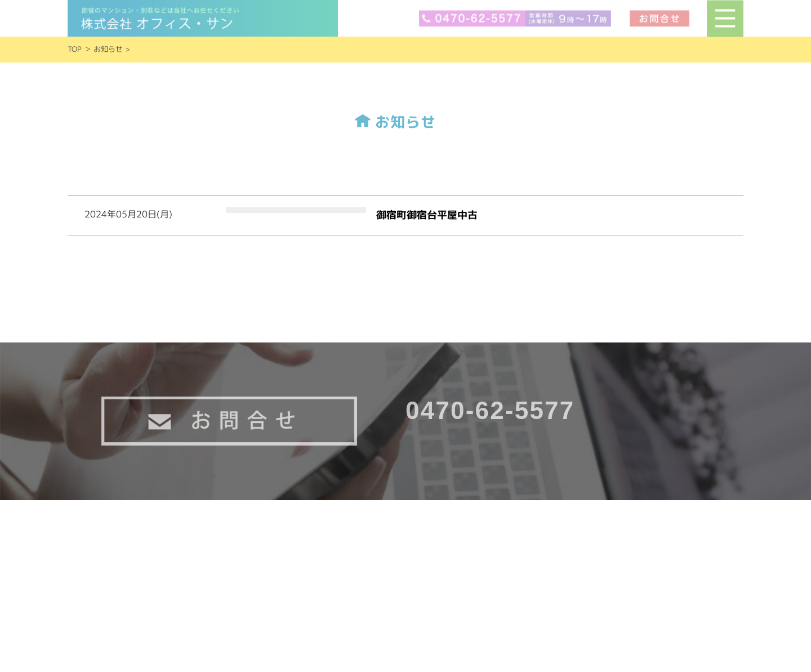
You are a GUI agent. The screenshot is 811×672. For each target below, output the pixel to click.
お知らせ (108, 49)
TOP (75, 49)
